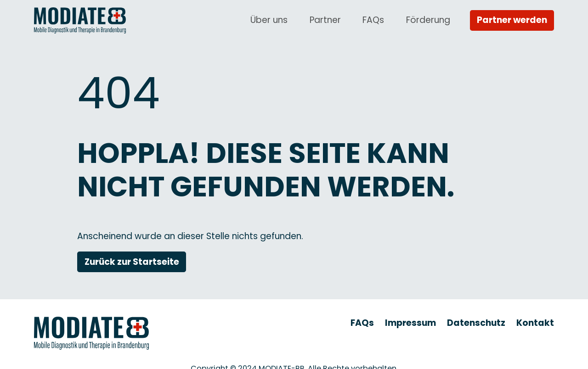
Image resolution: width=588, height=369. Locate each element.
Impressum (410, 323)
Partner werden (512, 20)
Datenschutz (476, 323)
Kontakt (535, 323)
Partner (325, 20)
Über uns (269, 20)
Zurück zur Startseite (132, 262)
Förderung (428, 20)
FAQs (373, 20)
